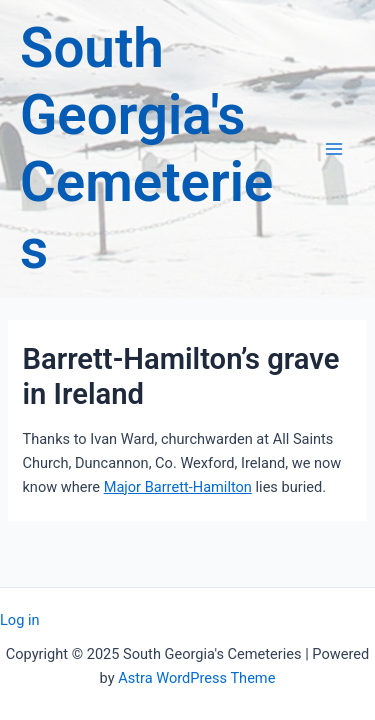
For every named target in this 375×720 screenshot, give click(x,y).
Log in (20, 620)
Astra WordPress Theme (196, 678)
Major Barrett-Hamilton (178, 487)
